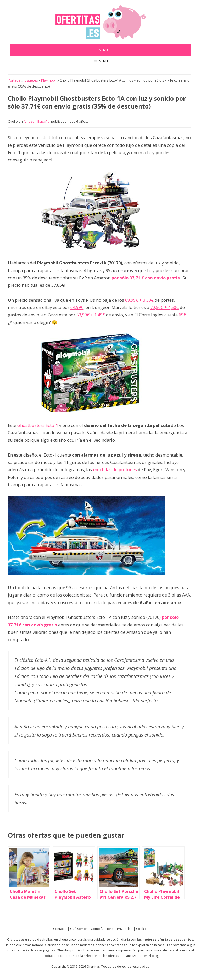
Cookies (142, 929)
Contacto (60, 929)
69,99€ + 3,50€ (139, 300)
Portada (14, 80)
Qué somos (79, 929)
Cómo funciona (102, 929)
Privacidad (125, 929)
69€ (182, 315)
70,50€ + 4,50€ (164, 307)
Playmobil (49, 80)
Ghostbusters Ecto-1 (38, 425)
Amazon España (37, 121)
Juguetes (31, 80)
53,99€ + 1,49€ (91, 315)
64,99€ (77, 307)
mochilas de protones (115, 470)
